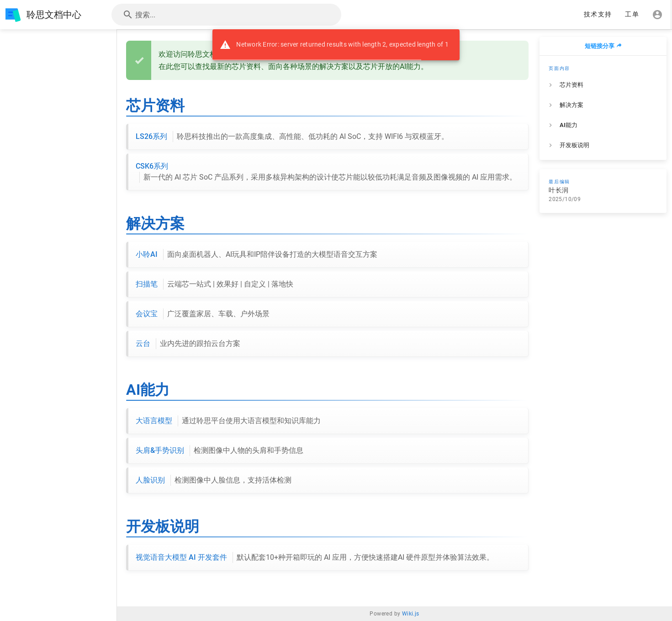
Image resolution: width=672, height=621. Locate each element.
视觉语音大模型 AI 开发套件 (315, 557)
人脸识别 (214, 480)
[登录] (657, 15)
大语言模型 (228, 421)
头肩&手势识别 (220, 451)
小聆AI (257, 255)
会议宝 (203, 314)
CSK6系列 (326, 172)
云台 (188, 344)
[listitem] (603, 85)
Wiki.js (411, 614)
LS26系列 (292, 137)
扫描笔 (214, 284)
